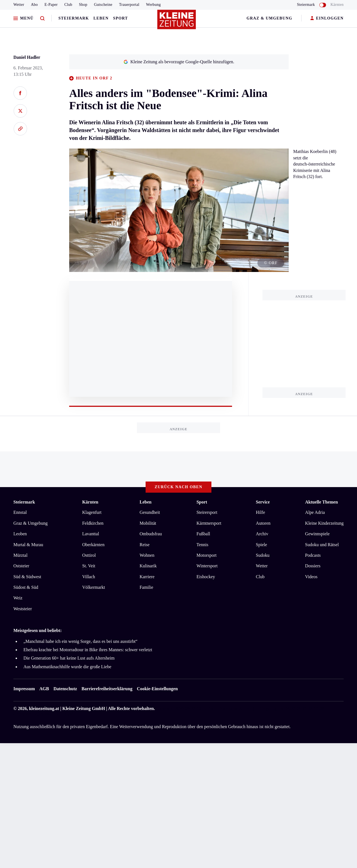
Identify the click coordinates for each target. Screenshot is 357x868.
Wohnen (147, 555)
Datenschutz (65, 689)
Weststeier (23, 609)
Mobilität (148, 523)
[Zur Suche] (42, 19)
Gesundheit (150, 512)
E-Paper (51, 5)
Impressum (24, 689)
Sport (121, 18)
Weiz (18, 598)
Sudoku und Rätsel (322, 545)
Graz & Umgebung (269, 18)
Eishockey (206, 577)
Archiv (262, 534)
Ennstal (20, 512)
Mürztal (20, 555)
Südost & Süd (26, 587)
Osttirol (89, 555)
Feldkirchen (93, 523)
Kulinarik (148, 566)
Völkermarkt (94, 587)
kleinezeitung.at (44, 708)
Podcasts (313, 555)
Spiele (261, 545)
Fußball (203, 534)
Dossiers (313, 566)
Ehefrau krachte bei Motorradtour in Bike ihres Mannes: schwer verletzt (88, 650)
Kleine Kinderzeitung (324, 523)
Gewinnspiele (317, 534)
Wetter (19, 5)
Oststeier (21, 566)
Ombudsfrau (151, 534)
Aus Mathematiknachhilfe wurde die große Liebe (67, 667)
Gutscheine (103, 5)
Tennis (202, 545)
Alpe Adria (315, 512)
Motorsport (206, 555)
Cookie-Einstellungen (157, 689)
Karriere (147, 577)
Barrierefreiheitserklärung (107, 689)
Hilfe (260, 512)
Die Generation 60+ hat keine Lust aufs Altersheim (69, 658)
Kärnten (337, 5)
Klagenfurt (92, 512)
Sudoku (263, 555)
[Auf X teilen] (20, 111)
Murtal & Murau (28, 545)
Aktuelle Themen (321, 502)
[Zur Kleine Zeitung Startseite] (177, 22)
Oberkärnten (93, 545)
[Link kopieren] (20, 129)
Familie (146, 587)
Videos (311, 577)
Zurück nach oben (179, 487)
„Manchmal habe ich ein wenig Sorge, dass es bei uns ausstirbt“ (80, 641)
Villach (89, 577)
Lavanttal (91, 534)
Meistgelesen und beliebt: (38, 630)
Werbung (154, 5)
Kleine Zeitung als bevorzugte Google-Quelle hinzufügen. (179, 62)
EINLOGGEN (327, 19)
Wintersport (207, 566)
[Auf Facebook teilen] (20, 93)
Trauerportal (129, 5)
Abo (34, 5)
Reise (144, 545)
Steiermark (74, 18)
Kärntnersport (209, 523)
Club (68, 5)
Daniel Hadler (27, 57)
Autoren (263, 523)
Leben (101, 18)
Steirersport (207, 512)
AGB (44, 689)
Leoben (20, 534)
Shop (83, 5)
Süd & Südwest (27, 577)
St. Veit (89, 566)
